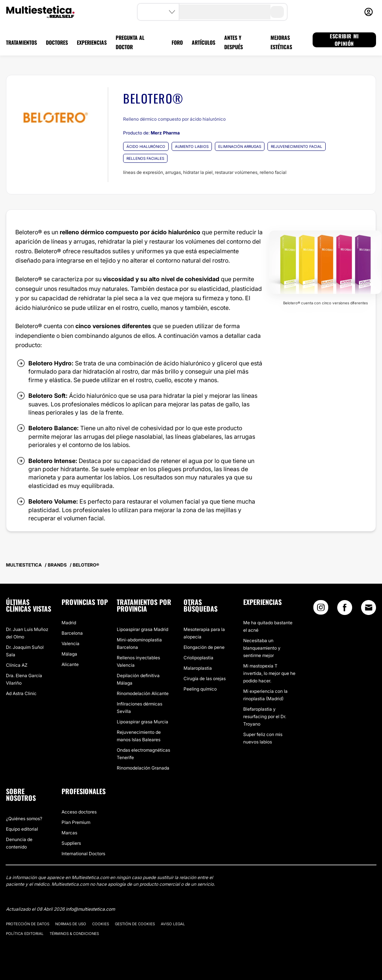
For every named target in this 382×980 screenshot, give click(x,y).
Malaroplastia (198, 668)
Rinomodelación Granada (143, 768)
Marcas (69, 833)
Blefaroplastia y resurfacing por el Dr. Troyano (265, 716)
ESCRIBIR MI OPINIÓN (344, 40)
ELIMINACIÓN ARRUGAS (240, 146)
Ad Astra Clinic (21, 693)
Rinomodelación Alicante (143, 693)
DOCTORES (57, 42)
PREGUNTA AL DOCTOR (130, 42)
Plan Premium (76, 822)
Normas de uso (71, 924)
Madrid (69, 623)
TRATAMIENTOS (21, 42)
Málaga (69, 654)
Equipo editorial (22, 829)
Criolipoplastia (198, 658)
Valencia (71, 643)
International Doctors (83, 854)
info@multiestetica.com (90, 909)
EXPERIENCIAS (92, 42)
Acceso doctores (79, 812)
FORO (177, 42)
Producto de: (151, 133)
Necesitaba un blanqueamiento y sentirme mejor (262, 648)
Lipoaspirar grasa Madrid (143, 629)
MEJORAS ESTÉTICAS (281, 42)
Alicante (70, 664)
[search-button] (277, 12)
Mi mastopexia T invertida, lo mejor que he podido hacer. (269, 673)
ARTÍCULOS (203, 42)
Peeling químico (200, 689)
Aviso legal (173, 924)
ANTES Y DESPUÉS (234, 42)
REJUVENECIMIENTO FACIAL (297, 146)
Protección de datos (28, 924)
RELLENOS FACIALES (145, 158)
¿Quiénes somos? (24, 819)
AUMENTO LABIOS (192, 146)
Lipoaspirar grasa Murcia (143, 722)
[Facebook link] (345, 609)
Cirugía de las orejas (205, 678)
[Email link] (369, 608)
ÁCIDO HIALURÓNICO (146, 146)
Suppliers (71, 843)
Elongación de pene (204, 647)
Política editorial (25, 933)
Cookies (101, 924)
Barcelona (72, 633)
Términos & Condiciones (74, 933)
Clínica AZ (17, 665)
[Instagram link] (321, 609)
